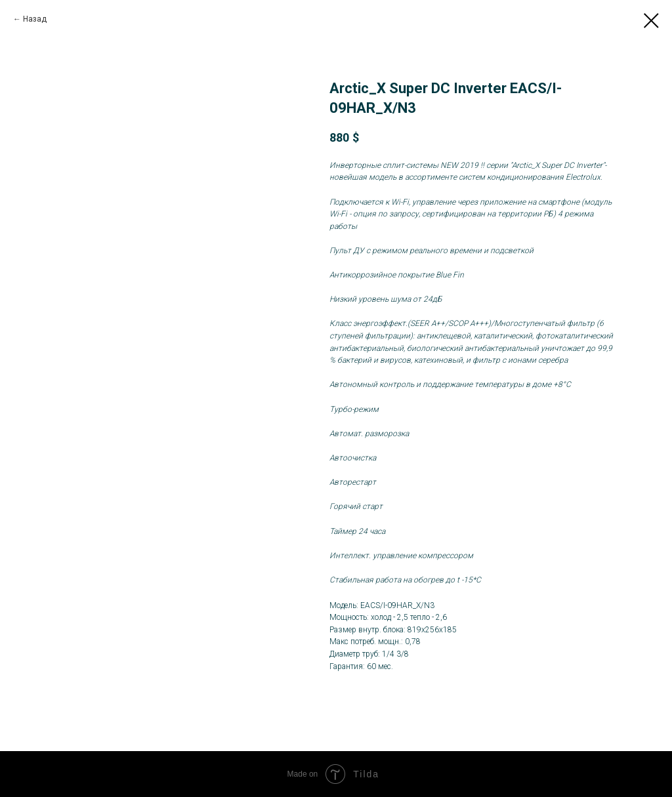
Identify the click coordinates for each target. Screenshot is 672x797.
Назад (35, 19)
